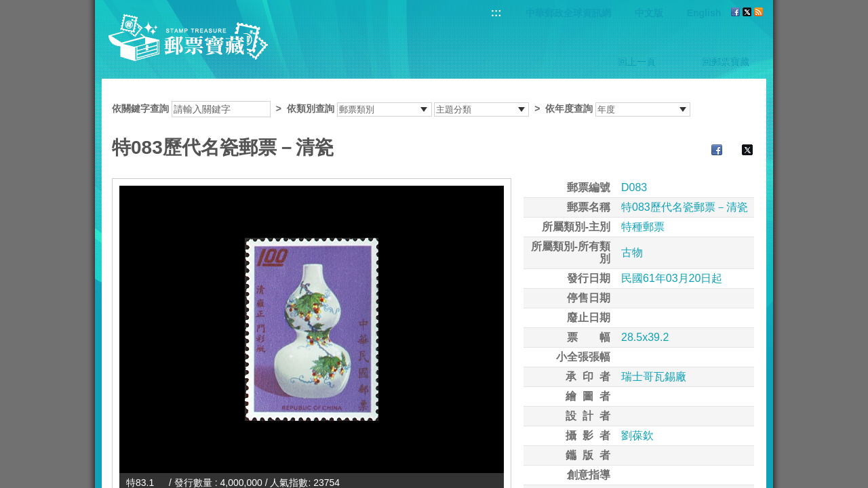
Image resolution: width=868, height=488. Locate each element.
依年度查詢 (569, 108)
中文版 (649, 13)
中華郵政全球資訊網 (568, 13)
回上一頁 (637, 62)
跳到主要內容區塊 (7, 7)
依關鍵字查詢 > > (401, 108)
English (704, 13)
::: (496, 13)
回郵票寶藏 (726, 62)
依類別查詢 (311, 108)
